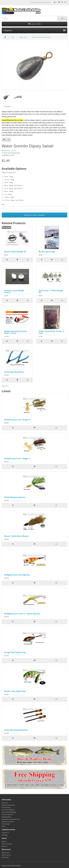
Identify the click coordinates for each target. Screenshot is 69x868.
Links (3, 826)
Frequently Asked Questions (11, 819)
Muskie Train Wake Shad (15, 691)
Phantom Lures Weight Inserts (14, 291)
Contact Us (5, 833)
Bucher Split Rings (47, 252)
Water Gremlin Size (9, 173)
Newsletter (5, 857)
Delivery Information (8, 805)
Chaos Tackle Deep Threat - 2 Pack (51, 332)
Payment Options (7, 814)
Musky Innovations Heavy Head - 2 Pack (16, 332)
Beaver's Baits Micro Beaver (16, 536)
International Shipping (9, 812)
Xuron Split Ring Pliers (14, 372)
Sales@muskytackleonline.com (41, 2)
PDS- (7, 386)
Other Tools (23, 37)
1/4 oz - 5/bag (7, 183)
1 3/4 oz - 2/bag (8, 197)
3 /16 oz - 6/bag (8, 180)
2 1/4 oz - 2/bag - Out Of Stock (13, 200)
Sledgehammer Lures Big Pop (17, 575)
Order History (6, 855)
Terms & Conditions (8, 810)
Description (7, 106)
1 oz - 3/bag (7, 194)
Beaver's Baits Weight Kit (15, 252)
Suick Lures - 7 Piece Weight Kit (51, 291)
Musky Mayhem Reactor (15, 497)
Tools (13, 37)
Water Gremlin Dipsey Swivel (41, 37)
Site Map (5, 835)
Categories (34, 30)
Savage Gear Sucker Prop (15, 652)
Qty (3, 204)
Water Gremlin (12, 151)
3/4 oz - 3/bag (7, 191)
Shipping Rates (7, 817)
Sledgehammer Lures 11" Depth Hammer (22, 614)
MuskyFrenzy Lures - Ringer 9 (17, 458)
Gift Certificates (7, 844)
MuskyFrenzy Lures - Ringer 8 (17, 420)
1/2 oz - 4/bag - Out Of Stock (12, 188)
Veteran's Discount (8, 822)
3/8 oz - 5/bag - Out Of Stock (12, 185)
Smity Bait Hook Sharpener (16, 730)
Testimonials (6, 824)
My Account (6, 853)
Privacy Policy (6, 807)
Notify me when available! (35, 215)
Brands (4, 841)
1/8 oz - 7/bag (7, 177)
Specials (4, 846)
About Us (5, 803)
